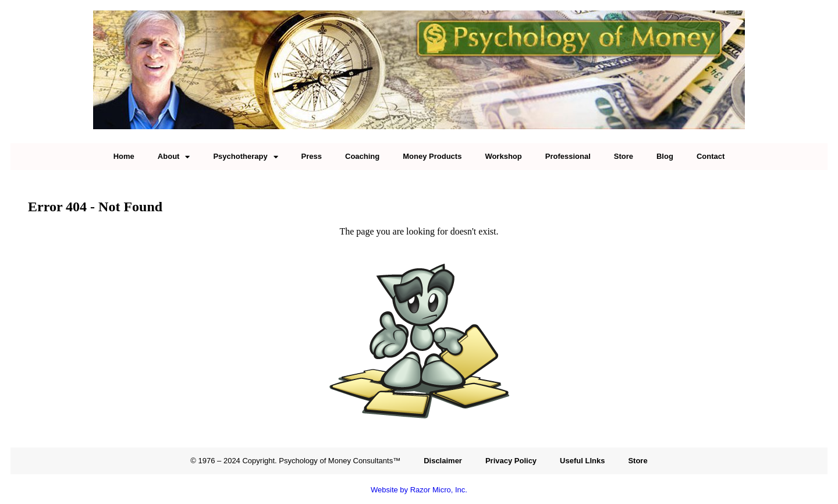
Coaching (362, 156)
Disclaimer (443, 461)
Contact (711, 156)
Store (624, 156)
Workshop (503, 156)
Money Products (432, 156)
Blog (665, 156)
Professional (568, 156)
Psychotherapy (245, 157)
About (174, 157)
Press (312, 156)
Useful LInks (582, 461)
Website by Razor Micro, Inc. (419, 490)
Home (124, 156)
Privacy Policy (511, 461)
